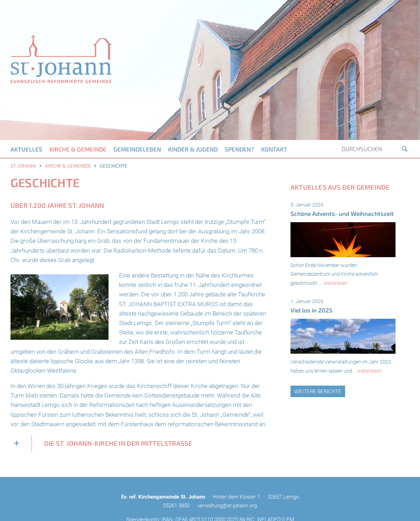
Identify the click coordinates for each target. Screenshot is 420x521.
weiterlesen (336, 283)
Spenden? (239, 149)
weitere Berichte (318, 391)
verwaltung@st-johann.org (227, 506)
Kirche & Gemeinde (78, 149)
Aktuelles (26, 149)
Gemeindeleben (137, 149)
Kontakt (274, 149)
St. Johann (23, 166)
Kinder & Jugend (193, 149)
